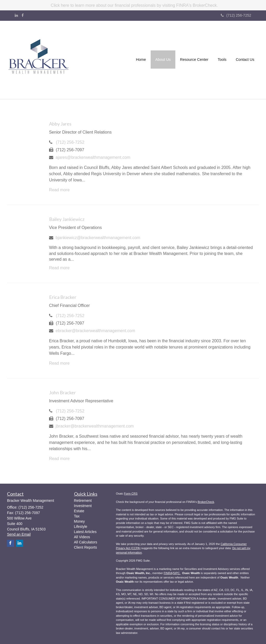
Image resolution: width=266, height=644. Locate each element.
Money (79, 521)
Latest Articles (85, 532)
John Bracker (62, 392)
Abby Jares (60, 124)
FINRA (168, 573)
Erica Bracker (63, 297)
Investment (83, 506)
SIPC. (177, 573)
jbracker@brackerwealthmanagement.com (95, 426)
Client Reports (86, 547)
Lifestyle (81, 527)
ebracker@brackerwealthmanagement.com (95, 331)
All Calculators (86, 542)
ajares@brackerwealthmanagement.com (93, 157)
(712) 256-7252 (236, 15)
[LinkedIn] (16, 15)
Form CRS (131, 494)
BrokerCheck (206, 502)
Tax (77, 516)
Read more (59, 190)
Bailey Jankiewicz (67, 219)
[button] (163, 60)
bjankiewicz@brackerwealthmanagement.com (98, 238)
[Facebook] (23, 15)
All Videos (82, 537)
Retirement (83, 501)
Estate (79, 511)
